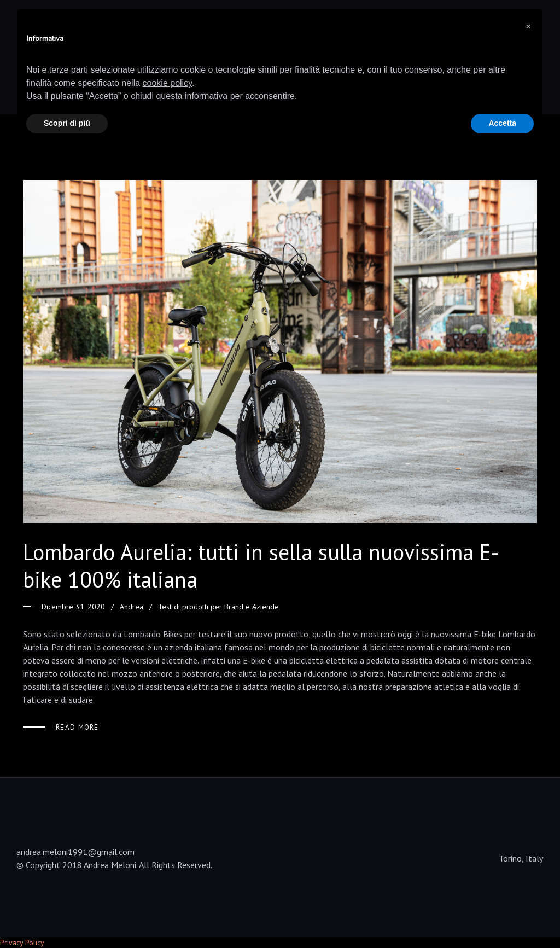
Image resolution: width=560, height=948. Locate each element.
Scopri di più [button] (67, 123)
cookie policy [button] (167, 83)
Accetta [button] (502, 123)
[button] (528, 26)
